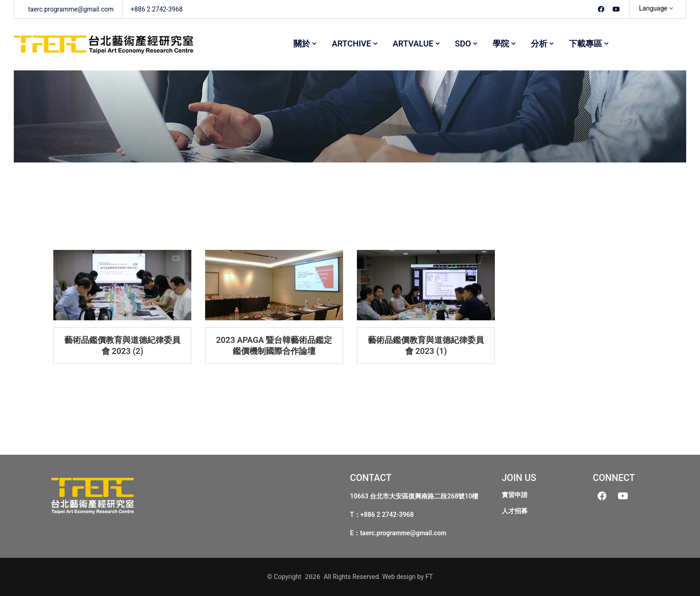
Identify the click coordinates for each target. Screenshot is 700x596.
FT (429, 577)
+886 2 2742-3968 (387, 515)
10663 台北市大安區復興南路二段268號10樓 (414, 496)
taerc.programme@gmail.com (403, 533)
